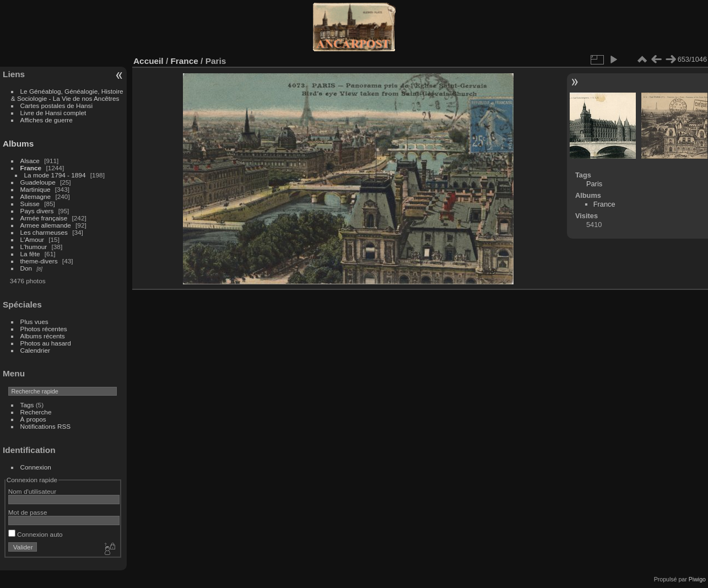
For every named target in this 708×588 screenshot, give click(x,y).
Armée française (44, 218)
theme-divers (39, 261)
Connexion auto (36, 534)
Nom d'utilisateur (32, 491)
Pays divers (37, 211)
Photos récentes (44, 329)
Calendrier (35, 350)
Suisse (30, 204)
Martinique (36, 189)
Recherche (36, 412)
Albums (18, 144)
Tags (27, 405)
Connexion (36, 467)
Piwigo (697, 579)
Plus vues (34, 322)
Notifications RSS (46, 426)
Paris (594, 184)
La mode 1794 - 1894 (55, 175)
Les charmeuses (44, 232)
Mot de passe (28, 512)
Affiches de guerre (47, 120)
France (31, 168)
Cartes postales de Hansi (56, 106)
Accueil (148, 61)
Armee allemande (46, 225)
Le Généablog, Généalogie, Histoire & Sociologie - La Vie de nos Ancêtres (67, 95)
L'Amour (32, 239)
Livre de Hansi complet (53, 113)
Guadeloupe (38, 182)
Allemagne (36, 196)
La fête (30, 254)
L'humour (34, 247)
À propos (33, 419)
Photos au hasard (46, 343)
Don (26, 268)
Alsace (30, 161)
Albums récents (43, 336)
